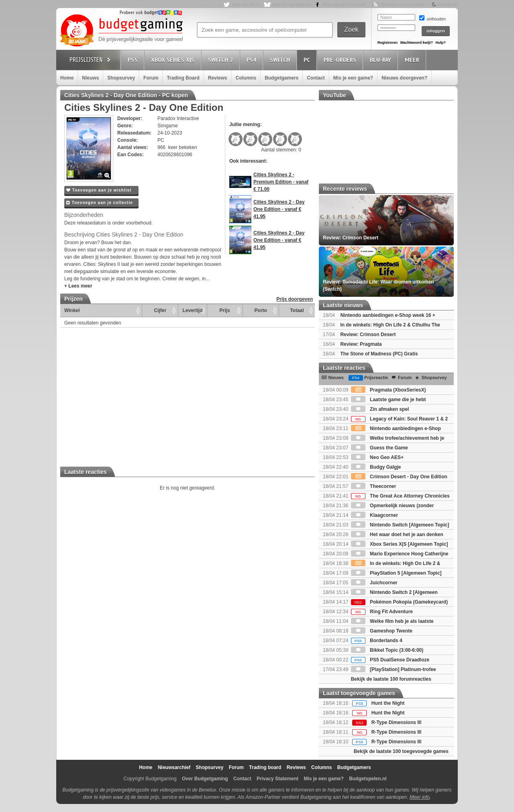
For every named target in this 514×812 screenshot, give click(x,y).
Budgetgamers (281, 78)
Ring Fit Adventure (382, 612)
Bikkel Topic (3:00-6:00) (387, 650)
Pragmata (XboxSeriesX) (389, 390)
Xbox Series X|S (174, 60)
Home (67, 78)
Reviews (218, 78)
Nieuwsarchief (174, 767)
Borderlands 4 (377, 641)
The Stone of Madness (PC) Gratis (379, 354)
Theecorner (374, 486)
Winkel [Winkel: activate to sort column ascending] (72, 310)
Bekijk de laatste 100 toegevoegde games (401, 751)
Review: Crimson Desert (368, 335)
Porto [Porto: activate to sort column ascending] (261, 310)
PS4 (253, 60)
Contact (316, 78)
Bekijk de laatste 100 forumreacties (391, 679)
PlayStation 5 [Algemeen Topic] (396, 573)
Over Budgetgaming (205, 779)
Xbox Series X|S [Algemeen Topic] (400, 544)
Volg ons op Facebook (344, 5)
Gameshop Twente (382, 631)
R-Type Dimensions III (396, 722)
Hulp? (441, 43)
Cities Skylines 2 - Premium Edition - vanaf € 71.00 (281, 182)
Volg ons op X (245, 5)
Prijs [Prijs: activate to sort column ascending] (225, 310)
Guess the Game (379, 448)
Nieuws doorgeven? (404, 78)
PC (308, 60)
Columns (246, 78)
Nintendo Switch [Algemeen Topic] (400, 525)
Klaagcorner (374, 515)
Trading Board (183, 78)
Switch (281, 60)
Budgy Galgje (376, 467)
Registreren (388, 43)
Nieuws (90, 78)
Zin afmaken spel (380, 409)
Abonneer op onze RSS (403, 5)
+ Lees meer (78, 286)
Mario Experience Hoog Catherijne (400, 554)
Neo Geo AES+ (377, 457)
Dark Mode (448, 5)
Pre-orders (341, 60)
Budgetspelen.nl (368, 779)
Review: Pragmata (361, 344)
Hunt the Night (388, 703)
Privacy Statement (277, 779)
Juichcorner (374, 583)
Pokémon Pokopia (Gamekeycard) (399, 602)
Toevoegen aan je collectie (100, 203)
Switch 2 (222, 60)
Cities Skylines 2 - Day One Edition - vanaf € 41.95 (279, 209)
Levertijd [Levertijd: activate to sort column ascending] (192, 310)
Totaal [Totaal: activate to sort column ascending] (297, 310)
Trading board (265, 767)
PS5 (134, 60)
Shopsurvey (121, 78)
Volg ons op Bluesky (292, 5)
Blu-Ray (382, 60)
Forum (151, 78)
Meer (413, 60)
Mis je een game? (353, 78)
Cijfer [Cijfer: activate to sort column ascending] (160, 310)
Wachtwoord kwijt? (416, 43)
